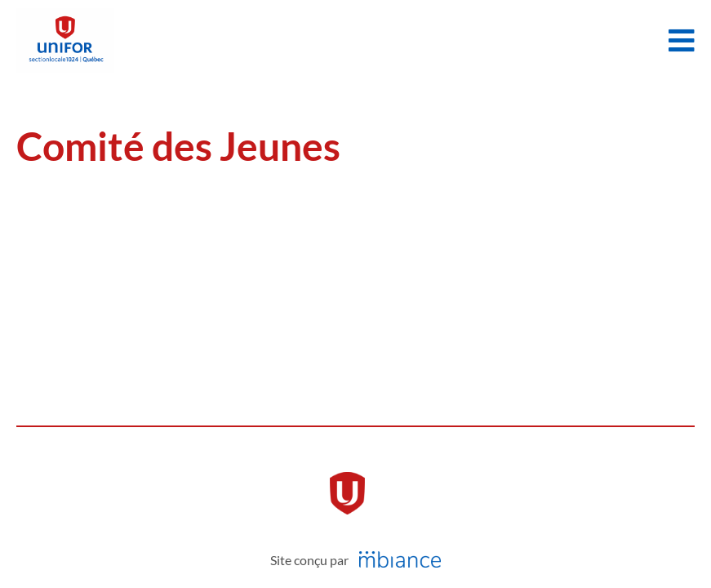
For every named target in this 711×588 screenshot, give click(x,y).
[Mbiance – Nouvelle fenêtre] (400, 559)
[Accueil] (65, 41)
